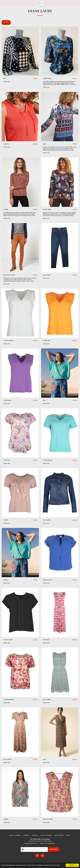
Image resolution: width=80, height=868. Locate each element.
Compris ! (72, 865)
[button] (2, 3)
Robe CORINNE (47, 700)
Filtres (6, 22)
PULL (5, 78)
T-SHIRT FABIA (47, 341)
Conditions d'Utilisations (31, 843)
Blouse (45, 144)
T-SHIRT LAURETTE (9, 341)
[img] (20, 51)
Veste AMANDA (47, 520)
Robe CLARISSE (7, 759)
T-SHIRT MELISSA (48, 460)
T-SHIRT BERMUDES (9, 700)
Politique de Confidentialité (47, 843)
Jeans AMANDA (47, 275)
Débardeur (6, 144)
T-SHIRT (6, 209)
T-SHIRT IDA (7, 460)
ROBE (44, 759)
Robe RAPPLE (46, 640)
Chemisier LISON (8, 640)
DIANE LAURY (7, 82)
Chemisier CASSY (47, 580)
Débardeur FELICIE (48, 819)
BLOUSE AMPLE (47, 209)
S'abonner (53, 849)
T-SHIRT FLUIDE (47, 78)
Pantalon (6, 580)
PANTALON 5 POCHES (9, 275)
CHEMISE (6, 819)
